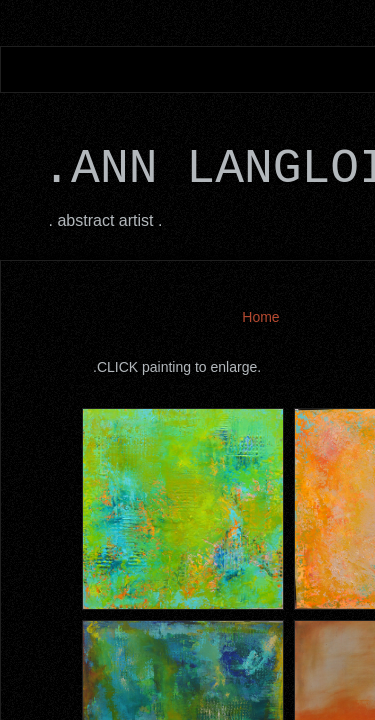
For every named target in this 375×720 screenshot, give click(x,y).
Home (260, 317)
